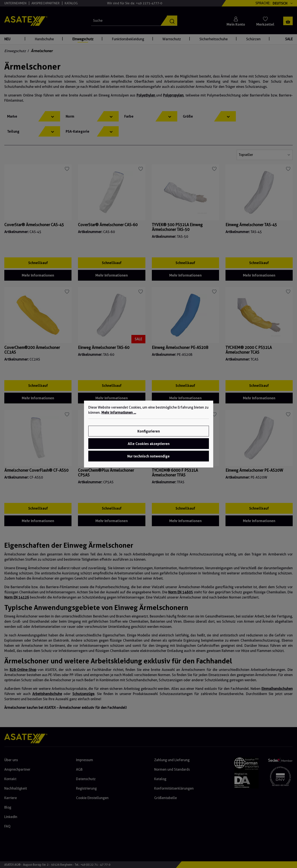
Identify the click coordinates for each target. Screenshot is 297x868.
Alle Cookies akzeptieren (149, 444)
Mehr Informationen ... (119, 413)
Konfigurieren (149, 431)
